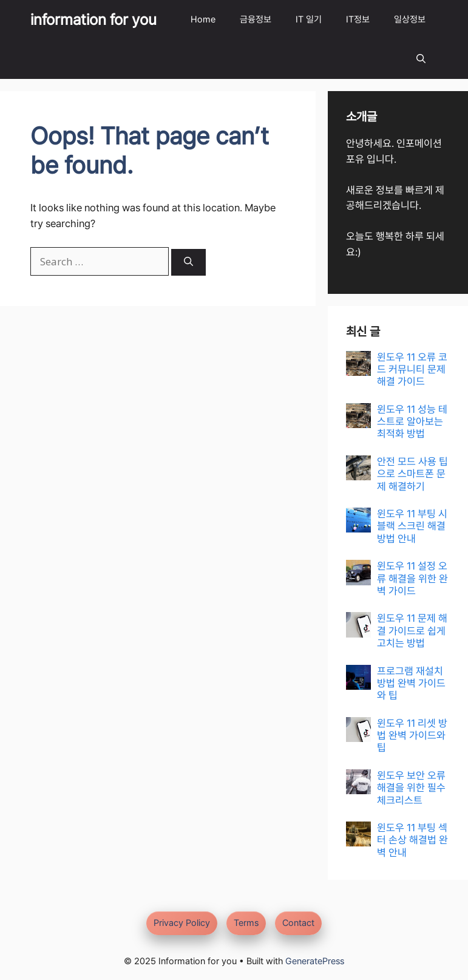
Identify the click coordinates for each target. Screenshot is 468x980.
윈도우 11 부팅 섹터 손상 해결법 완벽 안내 (412, 840)
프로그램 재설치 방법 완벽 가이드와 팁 (411, 683)
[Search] (188, 263)
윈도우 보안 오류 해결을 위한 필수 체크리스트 (411, 788)
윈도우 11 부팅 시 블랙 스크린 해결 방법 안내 (412, 526)
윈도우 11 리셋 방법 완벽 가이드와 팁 (412, 736)
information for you (93, 19)
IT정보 (358, 19)
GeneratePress (315, 961)
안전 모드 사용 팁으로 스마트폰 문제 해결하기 (412, 474)
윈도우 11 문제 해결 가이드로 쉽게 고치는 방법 (412, 631)
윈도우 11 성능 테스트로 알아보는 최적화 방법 (412, 422)
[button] (421, 59)
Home (203, 19)
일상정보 (410, 19)
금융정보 (256, 19)
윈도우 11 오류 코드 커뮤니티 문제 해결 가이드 (412, 369)
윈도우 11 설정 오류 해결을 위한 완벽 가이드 (412, 578)
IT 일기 (309, 19)
